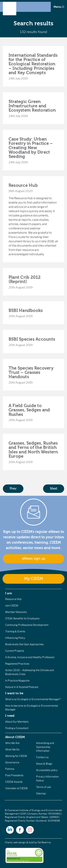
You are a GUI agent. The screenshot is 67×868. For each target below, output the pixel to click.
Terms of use (44, 787)
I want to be (14, 693)
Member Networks (16, 612)
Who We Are (12, 743)
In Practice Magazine (17, 681)
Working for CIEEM (16, 756)
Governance (12, 762)
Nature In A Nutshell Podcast (22, 687)
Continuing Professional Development (27, 625)
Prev (13, 489)
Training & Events (15, 631)
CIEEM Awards (14, 782)
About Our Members (17, 722)
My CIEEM (34, 579)
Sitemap (41, 794)
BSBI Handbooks (26, 311)
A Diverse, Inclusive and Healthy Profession (30, 657)
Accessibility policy (47, 770)
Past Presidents (14, 775)
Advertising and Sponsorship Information (45, 747)
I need (10, 716)
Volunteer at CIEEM (16, 788)
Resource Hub (23, 185)
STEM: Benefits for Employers (22, 619)
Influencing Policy (15, 638)
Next (54, 489)
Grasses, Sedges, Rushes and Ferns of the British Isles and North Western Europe (33, 450)
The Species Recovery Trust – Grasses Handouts (31, 373)
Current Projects (15, 651)
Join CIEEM (12, 606)
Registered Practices (17, 664)
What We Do (12, 750)
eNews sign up (34, 559)
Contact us (42, 757)
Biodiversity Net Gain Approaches (24, 644)
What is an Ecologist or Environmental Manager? (33, 699)
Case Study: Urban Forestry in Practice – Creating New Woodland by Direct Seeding (31, 148)
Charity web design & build (19, 842)
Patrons (10, 769)
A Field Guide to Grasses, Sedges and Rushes (29, 410)
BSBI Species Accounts (32, 339)
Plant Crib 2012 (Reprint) (25, 279)
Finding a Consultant (17, 728)
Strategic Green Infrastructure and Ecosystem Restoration (32, 106)
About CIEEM (15, 737)
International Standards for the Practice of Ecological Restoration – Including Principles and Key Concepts (33, 64)
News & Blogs (44, 764)
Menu (59, 7)
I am (9, 593)
